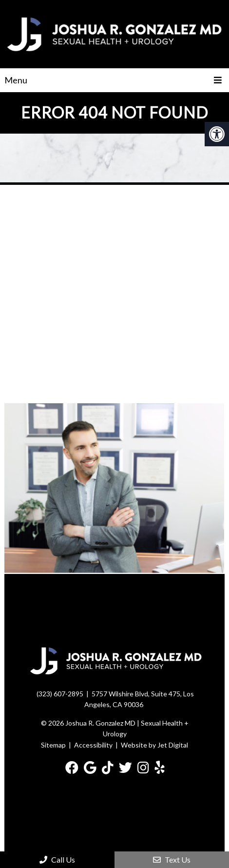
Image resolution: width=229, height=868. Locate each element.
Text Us (172, 859)
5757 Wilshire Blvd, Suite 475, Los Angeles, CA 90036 (139, 699)
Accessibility (93, 745)
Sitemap (53, 745)
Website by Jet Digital (154, 745)
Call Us (57, 859)
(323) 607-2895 (60, 694)
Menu (16, 80)
